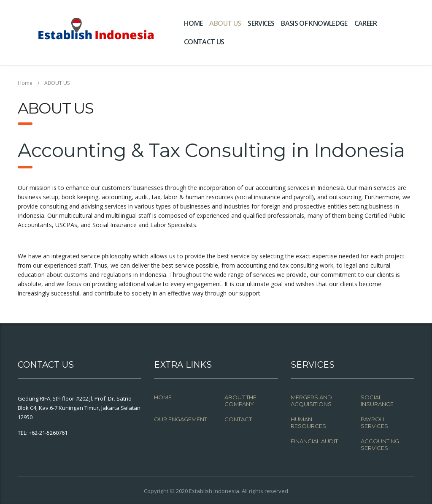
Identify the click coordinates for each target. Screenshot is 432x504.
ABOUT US (225, 23)
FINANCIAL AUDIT (314, 441)
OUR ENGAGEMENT (181, 419)
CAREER (366, 23)
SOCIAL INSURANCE (377, 401)
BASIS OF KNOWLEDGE (314, 23)
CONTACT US (204, 42)
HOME (193, 23)
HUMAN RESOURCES (308, 423)
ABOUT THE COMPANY (240, 401)
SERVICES (261, 23)
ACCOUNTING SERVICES (380, 444)
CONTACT (238, 419)
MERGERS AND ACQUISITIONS (311, 401)
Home (25, 83)
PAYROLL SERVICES (374, 423)
